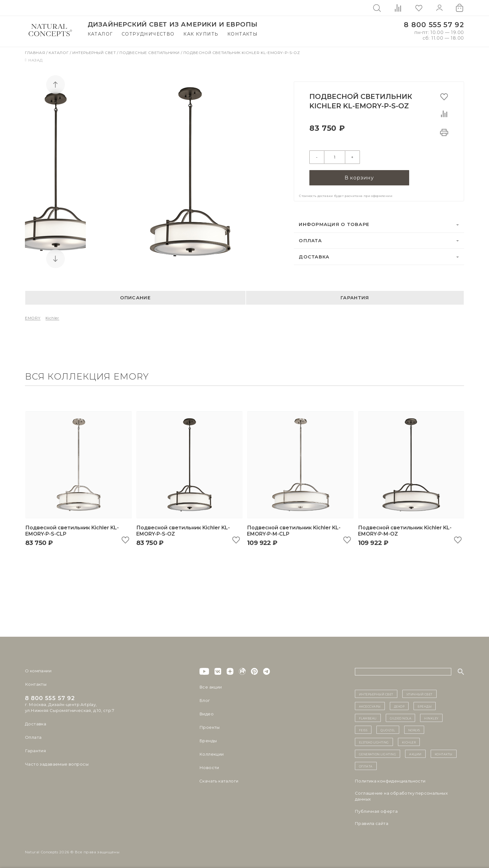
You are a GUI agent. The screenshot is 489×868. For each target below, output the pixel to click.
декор (399, 706)
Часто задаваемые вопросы (57, 764)
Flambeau (368, 718)
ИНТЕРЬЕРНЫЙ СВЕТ (376, 694)
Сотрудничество (148, 34)
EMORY (33, 318)
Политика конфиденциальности (390, 781)
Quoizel (388, 730)
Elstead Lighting (374, 742)
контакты (444, 754)
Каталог (100, 34)
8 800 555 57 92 (434, 25)
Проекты (209, 727)
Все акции (211, 687)
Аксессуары (370, 706)
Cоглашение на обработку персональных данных (401, 796)
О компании (38, 671)
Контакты (242, 34)
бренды (425, 706)
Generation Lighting (378, 754)
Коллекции (211, 754)
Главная (36, 53)
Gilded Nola (401, 718)
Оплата (310, 241)
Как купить (201, 34)
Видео (206, 714)
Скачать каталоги (219, 781)
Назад (34, 60)
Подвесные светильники (150, 53)
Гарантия (355, 298)
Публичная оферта (376, 811)
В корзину (359, 178)
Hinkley (431, 718)
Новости (209, 767)
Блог (205, 700)
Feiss (363, 730)
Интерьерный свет (95, 53)
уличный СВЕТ (419, 694)
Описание (135, 298)
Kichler (52, 318)
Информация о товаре (334, 224)
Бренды (208, 741)
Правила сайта (372, 823)
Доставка (314, 257)
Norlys (414, 730)
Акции (415, 754)
